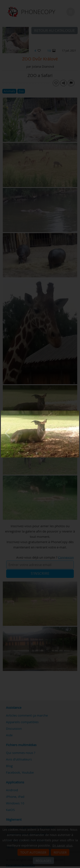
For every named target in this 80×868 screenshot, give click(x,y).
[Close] (78, 412)
